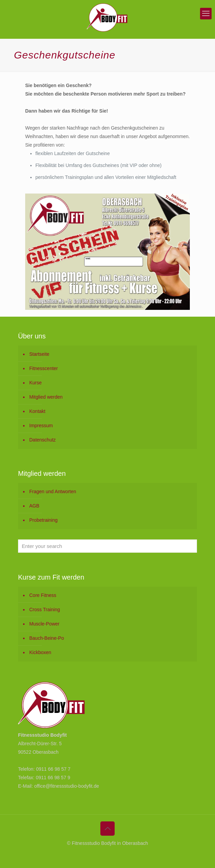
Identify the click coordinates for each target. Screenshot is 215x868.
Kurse (36, 383)
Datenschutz (43, 440)
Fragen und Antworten (53, 491)
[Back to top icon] (107, 829)
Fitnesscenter (44, 368)
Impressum (41, 425)
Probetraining (43, 520)
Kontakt (37, 411)
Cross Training (45, 610)
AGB (34, 506)
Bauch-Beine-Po (47, 638)
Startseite (39, 354)
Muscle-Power (44, 624)
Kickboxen (40, 652)
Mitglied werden (46, 397)
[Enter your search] (107, 546)
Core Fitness (43, 595)
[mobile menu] (206, 14)
